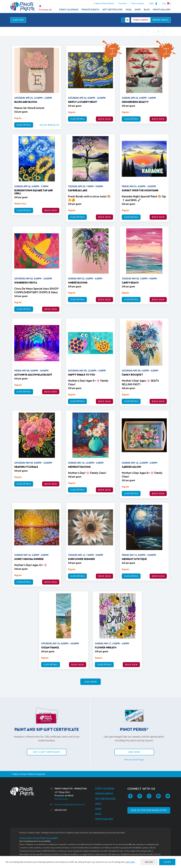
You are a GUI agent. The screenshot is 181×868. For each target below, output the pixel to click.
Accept (167, 862)
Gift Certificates (112, 10)
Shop (138, 10)
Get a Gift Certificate (47, 752)
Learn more (130, 862)
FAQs (129, 10)
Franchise (123, 3)
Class (18, 20)
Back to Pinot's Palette (105, 3)
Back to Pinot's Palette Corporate (29, 774)
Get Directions (61, 799)
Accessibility (53, 838)
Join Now (134, 752)
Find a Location (138, 3)
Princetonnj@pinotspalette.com (70, 804)
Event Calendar (69, 10)
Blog (147, 10)
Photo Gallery (162, 10)
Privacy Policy (39, 838)
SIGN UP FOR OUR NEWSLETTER (149, 810)
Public (141, 20)
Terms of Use (25, 838)
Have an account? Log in (134, 760)
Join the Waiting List (49, 125)
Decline (149, 862)
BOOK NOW (104, 119)
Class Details (24, 125)
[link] (158, 31)
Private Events (90, 10)
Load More (91, 682)
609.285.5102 (61, 810)
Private (160, 20)
